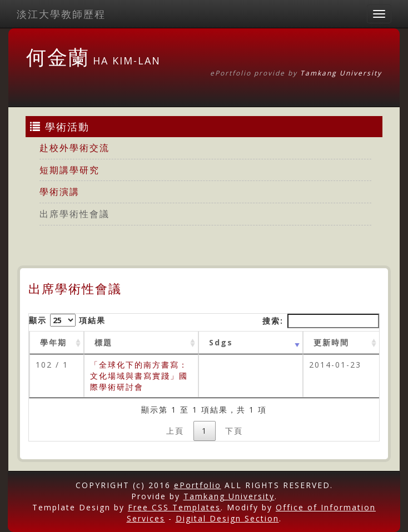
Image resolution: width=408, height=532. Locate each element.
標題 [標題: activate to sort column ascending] (103, 342)
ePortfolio (198, 485)
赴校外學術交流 (74, 148)
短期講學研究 (69, 170)
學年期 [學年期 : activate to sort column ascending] (53, 342)
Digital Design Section (227, 518)
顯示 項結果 (67, 320)
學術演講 (59, 192)
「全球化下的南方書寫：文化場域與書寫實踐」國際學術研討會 (139, 376)
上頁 (175, 431)
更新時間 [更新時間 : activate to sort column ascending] (331, 342)
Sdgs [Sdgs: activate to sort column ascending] (221, 342)
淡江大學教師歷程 (61, 14)
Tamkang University (341, 73)
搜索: (321, 321)
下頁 (234, 431)
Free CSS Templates (174, 507)
